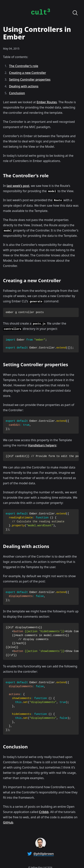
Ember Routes (47, 102)
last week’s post (18, 186)
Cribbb (44, 812)
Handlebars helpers (42, 445)
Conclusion (17, 93)
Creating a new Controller (28, 73)
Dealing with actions (24, 86)
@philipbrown (44, 854)
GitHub (8, 822)
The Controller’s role (24, 66)
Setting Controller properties (30, 79)
